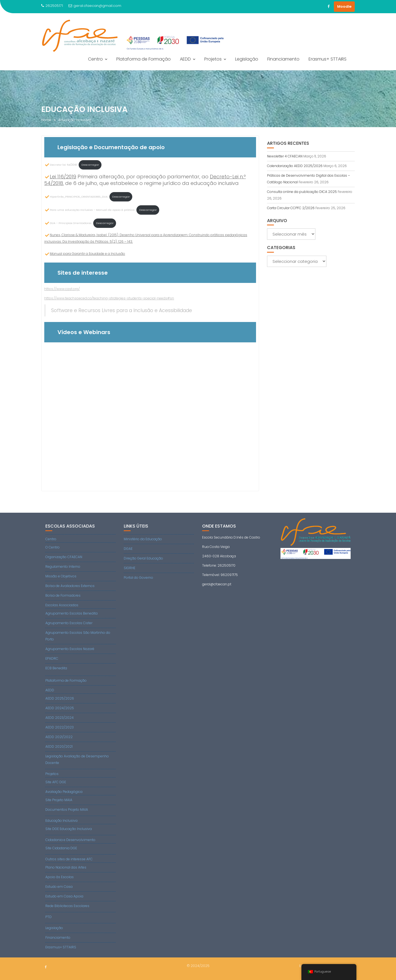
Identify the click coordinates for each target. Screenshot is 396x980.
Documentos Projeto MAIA (67, 810)
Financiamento (283, 59)
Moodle (344, 6)
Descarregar (90, 165)
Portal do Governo (138, 578)
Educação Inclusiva (61, 821)
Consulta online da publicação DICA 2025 (302, 192)
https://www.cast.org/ (62, 289)
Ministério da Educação (143, 539)
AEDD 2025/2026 (60, 698)
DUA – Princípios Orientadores (68, 223)
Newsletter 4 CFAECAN (285, 156)
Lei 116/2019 (63, 177)
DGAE (128, 549)
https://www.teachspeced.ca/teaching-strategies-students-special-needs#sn (109, 298)
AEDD (185, 59)
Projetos (213, 59)
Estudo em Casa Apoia (64, 896)
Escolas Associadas (62, 605)
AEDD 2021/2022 (59, 737)
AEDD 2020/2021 (59, 746)
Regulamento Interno (63, 567)
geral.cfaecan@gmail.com (95, 6)
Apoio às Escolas (60, 877)
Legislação (247, 59)
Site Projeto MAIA (59, 800)
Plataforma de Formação (144, 59)
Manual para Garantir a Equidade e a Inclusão (87, 254)
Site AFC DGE (56, 782)
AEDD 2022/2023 (60, 727)
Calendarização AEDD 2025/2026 (295, 166)
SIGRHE (130, 568)
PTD (49, 917)
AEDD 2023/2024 (60, 718)
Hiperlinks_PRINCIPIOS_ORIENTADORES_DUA (76, 197)
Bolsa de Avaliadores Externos (70, 586)
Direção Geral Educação (143, 558)
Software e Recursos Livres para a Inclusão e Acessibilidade (122, 310)
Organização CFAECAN (64, 557)
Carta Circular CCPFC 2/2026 (291, 208)
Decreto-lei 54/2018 (61, 165)
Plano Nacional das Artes (66, 867)
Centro (95, 59)
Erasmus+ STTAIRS (328, 59)
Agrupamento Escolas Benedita (71, 613)
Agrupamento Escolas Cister (69, 623)
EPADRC (52, 658)
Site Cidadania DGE (61, 848)
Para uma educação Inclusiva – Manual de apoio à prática (89, 210)
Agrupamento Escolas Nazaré (70, 649)
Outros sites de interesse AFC (69, 859)
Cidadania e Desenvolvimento (70, 840)
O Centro (53, 547)
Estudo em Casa (59, 887)
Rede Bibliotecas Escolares (67, 906)
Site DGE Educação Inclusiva (69, 829)
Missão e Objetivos (61, 576)
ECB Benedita (56, 668)
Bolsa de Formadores (63, 595)
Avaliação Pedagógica (64, 792)
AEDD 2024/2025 (60, 708)
